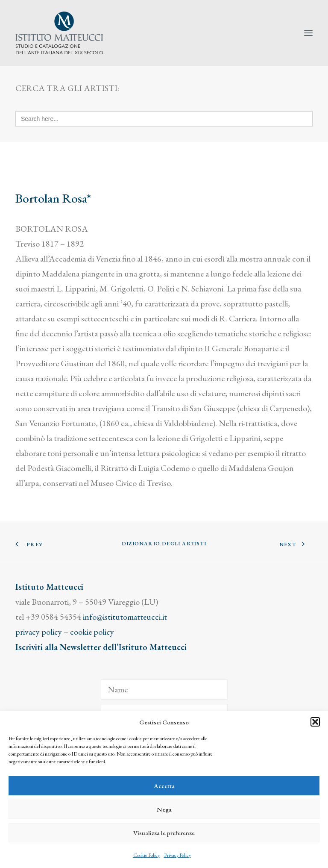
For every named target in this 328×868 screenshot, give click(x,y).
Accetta (164, 786)
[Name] (164, 689)
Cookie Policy (146, 855)
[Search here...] (164, 119)
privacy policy (39, 632)
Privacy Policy (177, 855)
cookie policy (92, 632)
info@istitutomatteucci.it (125, 617)
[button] (315, 722)
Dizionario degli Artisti (164, 544)
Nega (164, 809)
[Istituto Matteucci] (59, 33)
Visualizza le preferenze (164, 833)
